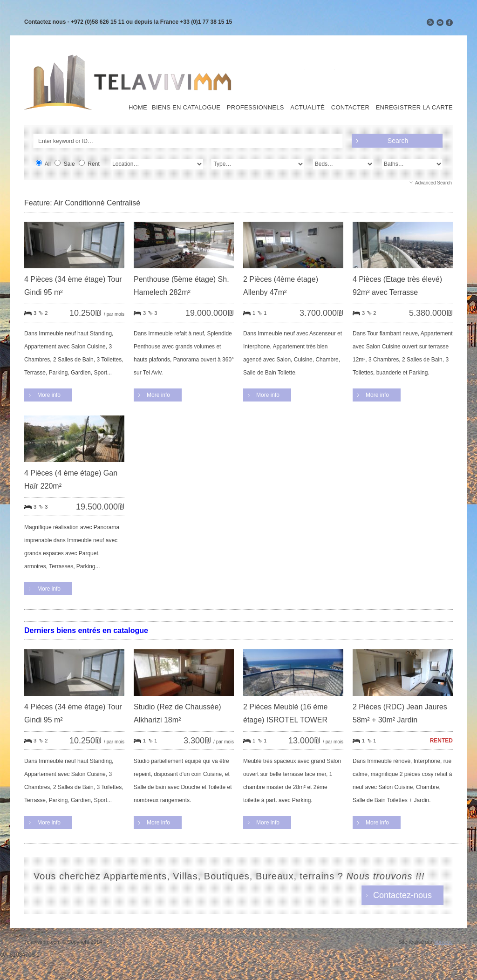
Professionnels (256, 108)
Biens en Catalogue (186, 108)
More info (49, 395)
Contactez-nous (402, 895)
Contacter (350, 108)
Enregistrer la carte (414, 108)
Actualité (307, 108)
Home (138, 108)
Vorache (443, 942)
